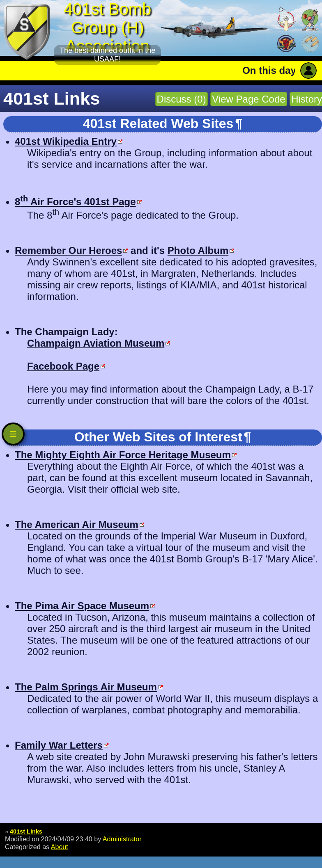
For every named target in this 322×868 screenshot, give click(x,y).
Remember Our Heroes (68, 250)
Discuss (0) (182, 99)
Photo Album (198, 250)
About (60, 847)
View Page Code (248, 99)
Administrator (122, 839)
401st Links (26, 831)
